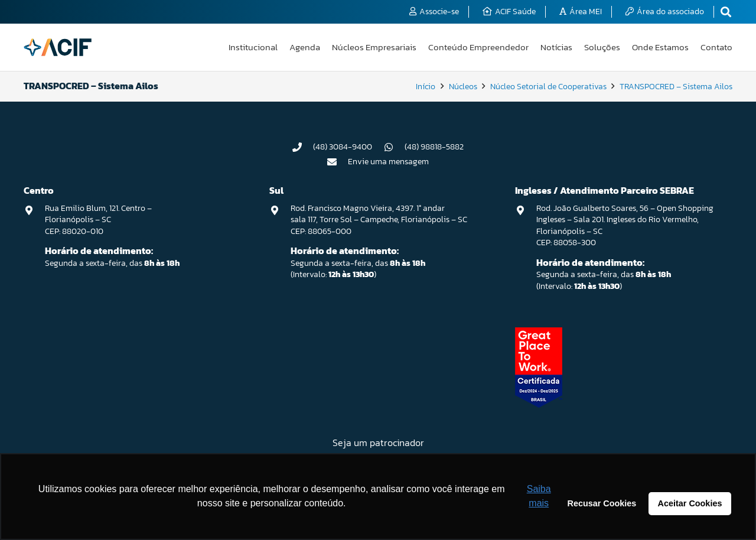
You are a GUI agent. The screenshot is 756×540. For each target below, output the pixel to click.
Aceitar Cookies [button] (690, 503)
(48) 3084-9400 (343, 147)
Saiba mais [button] (539, 496)
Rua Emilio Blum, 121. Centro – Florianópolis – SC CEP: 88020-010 (98, 220)
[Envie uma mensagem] (338, 162)
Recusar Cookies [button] (602, 503)
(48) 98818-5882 (434, 147)
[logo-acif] (58, 47)
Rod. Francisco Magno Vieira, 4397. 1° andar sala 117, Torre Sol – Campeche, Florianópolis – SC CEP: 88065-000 (379, 220)
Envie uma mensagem (388, 162)
